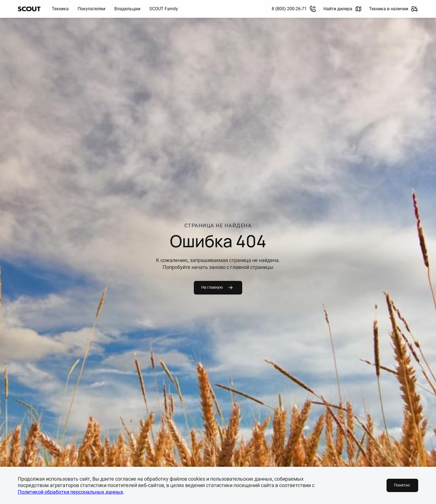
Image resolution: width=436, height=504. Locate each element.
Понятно (402, 485)
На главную (218, 288)
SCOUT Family (164, 9)
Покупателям (91, 9)
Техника (60, 9)
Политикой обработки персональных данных (70, 492)
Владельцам (127, 9)
